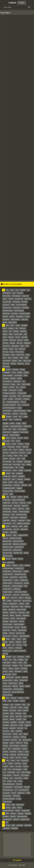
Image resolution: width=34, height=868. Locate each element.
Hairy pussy (6, 515)
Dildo (11, 420)
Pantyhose (21, 657)
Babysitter (27, 343)
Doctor (5, 420)
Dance (24, 423)
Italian (26, 526)
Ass (28, 290)
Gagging (19, 488)
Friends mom (7, 470)
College (5, 396)
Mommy (21, 604)
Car (24, 381)
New (24, 642)
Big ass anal (27, 361)
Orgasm (8, 645)
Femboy (21, 450)
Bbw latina (6, 355)
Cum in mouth (7, 381)
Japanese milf (17, 550)
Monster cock (20, 633)
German (14, 476)
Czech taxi (6, 384)
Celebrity (13, 378)
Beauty (18, 337)
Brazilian (15, 358)
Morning (5, 621)
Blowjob (11, 328)
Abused (12, 316)
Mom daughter (21, 618)
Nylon (13, 639)
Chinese (26, 372)
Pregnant (9, 657)
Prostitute (24, 668)
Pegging (21, 660)
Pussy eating (7, 674)
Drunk (15, 417)
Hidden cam (6, 503)
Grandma (20, 479)
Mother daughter (19, 624)
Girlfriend (24, 485)
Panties (14, 663)
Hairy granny (7, 509)
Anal (7, 290)
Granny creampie (8, 491)
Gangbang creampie (9, 488)
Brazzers (6, 343)
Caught (19, 378)
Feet (4, 447)
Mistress (27, 607)
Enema (14, 438)
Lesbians (27, 565)
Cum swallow (7, 411)
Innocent (16, 529)
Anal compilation (21, 305)
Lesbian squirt (7, 595)
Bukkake (16, 331)
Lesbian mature (8, 583)
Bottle (27, 364)
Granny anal (6, 476)
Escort (18, 441)
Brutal (26, 340)
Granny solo (7, 479)
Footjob (18, 447)
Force (15, 450)
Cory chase (23, 414)
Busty (12, 352)
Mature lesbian (21, 610)
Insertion (6, 532)
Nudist (8, 639)
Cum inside (13, 396)
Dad (20, 417)
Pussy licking (7, 665)
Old (14, 645)
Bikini (22, 346)
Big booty (21, 364)
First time (28, 450)
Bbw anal (23, 328)
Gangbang (19, 473)
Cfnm (26, 375)
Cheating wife (22, 393)
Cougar (19, 408)
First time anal (7, 464)
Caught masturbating (19, 411)
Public (28, 657)
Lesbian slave (18, 583)
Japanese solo (18, 553)
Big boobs (22, 349)
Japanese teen (7, 550)
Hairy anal (23, 503)
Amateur (23, 290)
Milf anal (5, 612)
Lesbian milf (23, 577)
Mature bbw (13, 621)
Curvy (5, 399)
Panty (11, 671)
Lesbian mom (19, 568)
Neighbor (18, 642)
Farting (29, 464)
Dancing (5, 435)
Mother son (13, 612)
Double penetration (16, 426)
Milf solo (6, 615)
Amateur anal (19, 299)
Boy (25, 334)
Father (16, 456)
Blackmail (23, 331)
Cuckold (8, 369)
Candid (5, 390)
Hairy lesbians (7, 523)
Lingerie (26, 571)
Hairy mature (7, 512)
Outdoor (11, 648)
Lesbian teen (24, 580)
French (5, 450)
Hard (13, 515)
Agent (13, 305)
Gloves (11, 482)
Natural (12, 642)
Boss (27, 346)
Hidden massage (24, 512)
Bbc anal (6, 352)
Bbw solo (20, 343)
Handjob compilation (23, 523)
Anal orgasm (7, 293)
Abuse (5, 322)
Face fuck (28, 470)
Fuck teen (12, 459)
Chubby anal (7, 414)
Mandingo (26, 615)
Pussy (20, 663)
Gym (16, 482)
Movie (5, 610)
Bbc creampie (19, 352)
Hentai (26, 497)
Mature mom (7, 636)
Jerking (26, 553)
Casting (22, 369)
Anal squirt (25, 308)
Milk (28, 612)
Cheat (29, 411)
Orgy (25, 645)
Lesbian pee (7, 586)
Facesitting (11, 447)
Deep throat (7, 432)
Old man (19, 645)
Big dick (14, 361)
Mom (7, 598)
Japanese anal (7, 544)
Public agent (7, 663)
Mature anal (17, 601)
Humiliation (23, 517)
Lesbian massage (8, 568)
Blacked (12, 343)
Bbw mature (20, 355)
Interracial (14, 526)
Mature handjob (24, 636)
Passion (17, 668)
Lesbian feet (14, 577)
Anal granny (20, 316)
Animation (6, 319)
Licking (16, 580)
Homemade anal (21, 515)
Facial (29, 453)
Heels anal (17, 506)
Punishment (18, 671)
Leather (26, 583)
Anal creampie (16, 296)
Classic (20, 390)
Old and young (7, 651)
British (5, 328)
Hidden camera (7, 506)
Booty (13, 355)
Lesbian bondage (17, 586)
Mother (9, 601)
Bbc (17, 328)
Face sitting (17, 464)
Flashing (9, 456)
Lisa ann (5, 577)
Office (5, 648)
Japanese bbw (19, 547)
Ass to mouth (7, 302)
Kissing (14, 559)
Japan (15, 535)
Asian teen (28, 299)
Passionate (27, 665)
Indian (8, 526)
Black (11, 334)
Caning (5, 387)
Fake (23, 459)
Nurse (19, 639)
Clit (4, 402)
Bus (10, 331)
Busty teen (6, 367)
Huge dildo (6, 520)
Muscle (17, 627)
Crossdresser (18, 375)
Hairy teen (25, 506)
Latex (21, 565)
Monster (21, 621)
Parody (5, 671)
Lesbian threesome (20, 574)
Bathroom (13, 340)
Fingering (19, 462)
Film (21, 456)
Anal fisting (16, 302)
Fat (14, 462)
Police (5, 668)
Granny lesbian (7, 485)
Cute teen (15, 414)
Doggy (18, 423)
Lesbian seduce (8, 580)
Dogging (5, 423)
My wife (24, 627)
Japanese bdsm (7, 553)
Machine (18, 615)
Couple (13, 384)
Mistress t (6, 618)
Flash (18, 459)
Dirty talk (6, 426)
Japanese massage (15, 538)
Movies (14, 630)
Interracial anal (7, 529)
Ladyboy (15, 565)
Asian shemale (15, 319)
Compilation (7, 372)
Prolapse (15, 665)
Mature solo (15, 607)
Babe (21, 358)
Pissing (5, 660)
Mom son (14, 598)
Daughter (9, 417)
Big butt (13, 364)
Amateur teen (7, 308)
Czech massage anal (9, 408)
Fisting (27, 444)
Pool (21, 665)
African (11, 299)
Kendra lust (11, 562)
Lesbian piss (17, 589)
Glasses (5, 494)
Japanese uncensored (19, 544)
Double (12, 423)
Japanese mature (8, 547)
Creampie (15, 369)
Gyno (14, 479)
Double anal (27, 426)
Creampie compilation (9, 393)
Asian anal (25, 296)
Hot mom (15, 503)
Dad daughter (22, 429)
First (23, 464)
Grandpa (27, 479)
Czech (14, 372)
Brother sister (18, 334)
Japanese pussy (8, 556)
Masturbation (13, 604)
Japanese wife (7, 541)
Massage (28, 598)
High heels (22, 520)
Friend (21, 467)
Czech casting (26, 384)
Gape (11, 494)
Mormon (12, 633)
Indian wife (13, 532)
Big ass (5, 331)
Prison (14, 674)
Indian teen (24, 529)
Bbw (7, 325)
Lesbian (8, 565)
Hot (14, 523)
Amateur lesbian (8, 311)
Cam (19, 405)
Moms (12, 615)
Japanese (9, 535)
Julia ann (5, 538)
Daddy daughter (15, 435)
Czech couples (27, 396)
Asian (12, 290)
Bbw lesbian (7, 361)
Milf (4, 601)
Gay (13, 473)
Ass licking (15, 314)
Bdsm (12, 325)
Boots (5, 337)
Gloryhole (21, 476)
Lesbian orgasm (8, 592)
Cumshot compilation (9, 405)
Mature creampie (8, 627)
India (21, 526)
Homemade (6, 500)
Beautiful (24, 337)
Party (15, 660)
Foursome (22, 453)
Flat (17, 467)
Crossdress (18, 399)
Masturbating (22, 630)
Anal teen (20, 293)
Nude (24, 639)
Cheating (6, 378)
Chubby (20, 372)
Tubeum (12, 3)
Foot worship (7, 462)
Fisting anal (14, 453)
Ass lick (27, 316)
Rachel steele (10, 677)
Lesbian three (25, 595)
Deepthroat (18, 420)
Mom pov (22, 612)
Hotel (29, 503)
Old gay (5, 654)
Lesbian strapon (17, 571)
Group (5, 482)
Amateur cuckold (24, 314)
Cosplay (11, 399)
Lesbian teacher (8, 574)
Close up (23, 402)
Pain (25, 663)
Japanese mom (23, 535)
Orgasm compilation (19, 651)
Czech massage (8, 375)
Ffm (10, 450)
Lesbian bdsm (7, 589)
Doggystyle (15, 432)
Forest (15, 470)
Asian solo (25, 319)
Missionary (12, 610)
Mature (21, 598)
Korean (8, 559)
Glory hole (17, 485)
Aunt (14, 293)
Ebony (8, 438)
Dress (5, 429)
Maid (27, 604)
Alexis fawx (6, 314)
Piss (14, 657)
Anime (5, 299)
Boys (4, 358)
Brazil (28, 355)
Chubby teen (17, 381)
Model (13, 618)
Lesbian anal (7, 571)
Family (14, 444)
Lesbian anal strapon (21, 592)
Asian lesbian (12, 322)
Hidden (20, 497)
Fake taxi (25, 447)
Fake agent (27, 462)
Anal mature (17, 308)
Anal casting (7, 296)
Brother (5, 340)
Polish (25, 671)
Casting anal (13, 390)
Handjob (13, 497)
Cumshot (12, 387)
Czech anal (25, 405)
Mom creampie (7, 624)
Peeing (11, 668)
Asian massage (19, 311)
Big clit (11, 349)
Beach (18, 325)
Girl (30, 485)
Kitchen (20, 559)
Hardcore (6, 517)
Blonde (5, 349)
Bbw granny (15, 346)
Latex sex (16, 595)
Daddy (25, 417)
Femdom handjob (8, 467)
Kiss (4, 562)
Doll (10, 429)
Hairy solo (21, 509)
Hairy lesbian (14, 517)
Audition (5, 316)
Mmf (22, 607)
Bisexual (11, 337)
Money (5, 604)
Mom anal (6, 607)
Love (26, 586)
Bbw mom (6, 364)
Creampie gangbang (13, 402)
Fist (4, 456)
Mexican (15, 636)
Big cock (20, 340)
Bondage (24, 325)
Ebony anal (6, 441)
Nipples (5, 642)
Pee (26, 660)
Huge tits (14, 520)
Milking (5, 633)
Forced (8, 444)
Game (21, 482)
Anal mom (6, 305)
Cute (18, 384)
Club (19, 396)
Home (14, 509)
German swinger (20, 491)
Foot (26, 456)
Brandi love (6, 346)
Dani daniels (24, 432)
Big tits (5, 334)
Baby (9, 358)
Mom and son (27, 601)
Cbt (17, 387)
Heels (27, 509)
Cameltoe (26, 399)
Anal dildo (24, 302)
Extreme (20, 438)
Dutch (15, 429)
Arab (17, 290)
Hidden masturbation (18, 500)
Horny (28, 520)
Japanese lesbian (18, 541)
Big (16, 349)
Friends (5, 459)
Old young (18, 648)
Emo (13, 441)
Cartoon (23, 387)
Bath (20, 361)
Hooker (15, 512)
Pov (10, 660)
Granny (8, 473)
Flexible (21, 470)
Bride (27, 358)
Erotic (26, 438)
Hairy (7, 497)
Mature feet (6, 630)
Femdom (20, 444)
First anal (6, 453)
